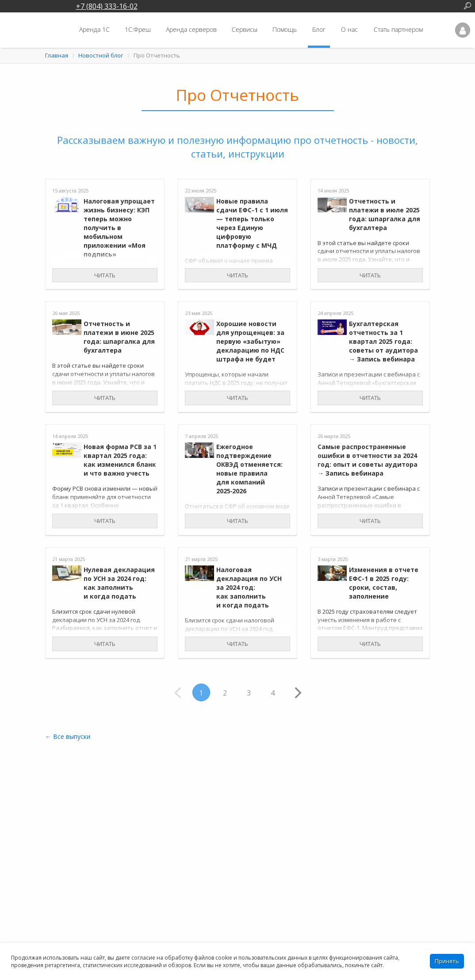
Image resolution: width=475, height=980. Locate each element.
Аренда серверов (191, 29)
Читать (105, 275)
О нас (349, 29)
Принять (447, 961)
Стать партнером (398, 29)
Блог (319, 29)
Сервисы (245, 29)
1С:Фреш (138, 29)
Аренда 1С (94, 29)
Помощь (285, 29)
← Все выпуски (68, 736)
